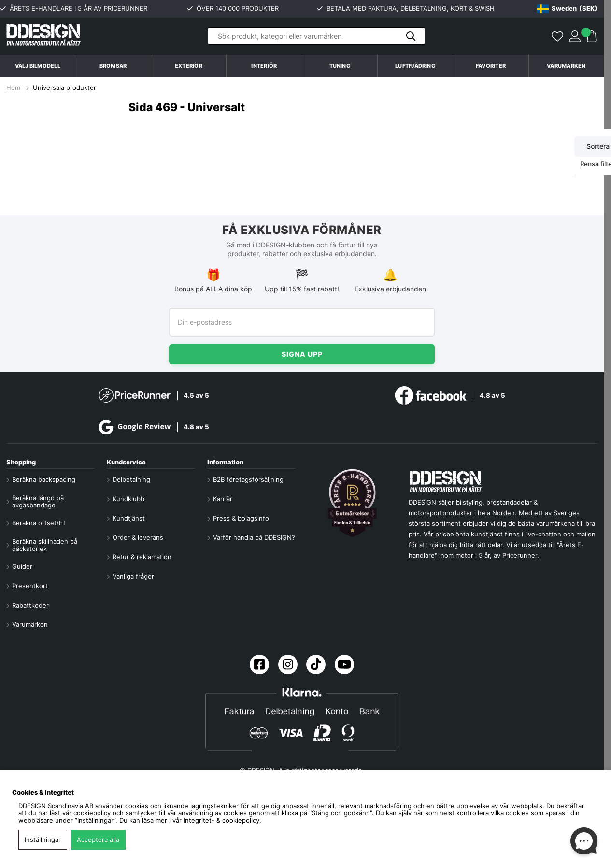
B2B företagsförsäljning (248, 480)
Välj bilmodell (38, 66)
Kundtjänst (129, 518)
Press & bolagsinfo (241, 518)
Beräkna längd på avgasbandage (38, 502)
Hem (14, 88)
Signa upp (302, 354)
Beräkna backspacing (44, 480)
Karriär (223, 499)
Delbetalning (131, 480)
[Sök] (316, 36)
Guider (22, 567)
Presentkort (30, 586)
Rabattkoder (30, 605)
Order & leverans (138, 538)
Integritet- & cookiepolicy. (222, 820)
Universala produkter (64, 88)
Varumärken (566, 66)
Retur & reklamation (142, 557)
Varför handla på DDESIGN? (254, 538)
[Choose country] (567, 9)
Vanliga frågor (133, 576)
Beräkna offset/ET (39, 523)
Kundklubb (128, 499)
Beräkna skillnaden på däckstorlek (45, 545)
